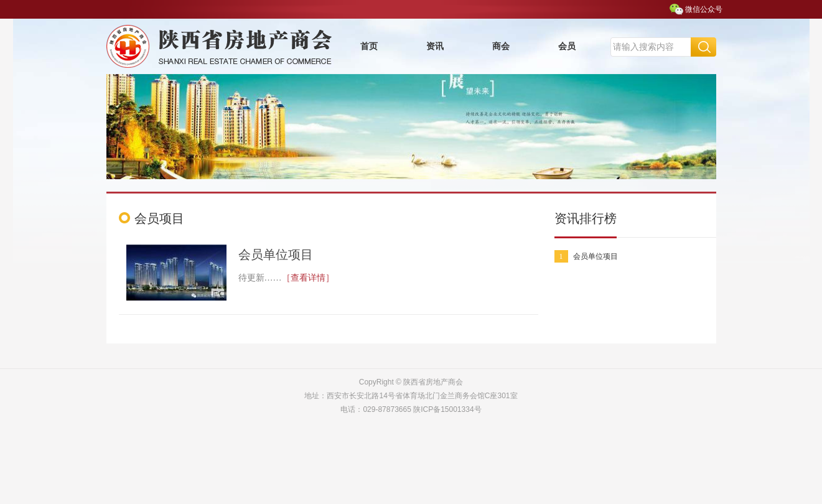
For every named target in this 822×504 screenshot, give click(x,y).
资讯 (435, 46)
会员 (567, 46)
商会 (501, 46)
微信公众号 (704, 9)
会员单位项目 (276, 254)
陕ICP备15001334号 (447, 409)
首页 (369, 46)
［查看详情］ (308, 278)
